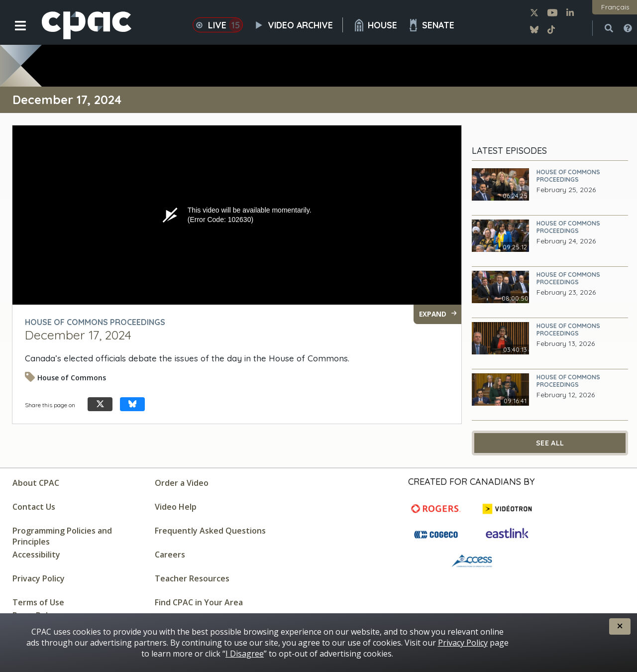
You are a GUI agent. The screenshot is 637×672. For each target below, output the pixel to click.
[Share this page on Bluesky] (132, 404)
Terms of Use (38, 602)
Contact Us (34, 507)
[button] (14, 33)
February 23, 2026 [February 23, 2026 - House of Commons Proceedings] (566, 292)
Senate (431, 25)
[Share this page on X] (100, 404)
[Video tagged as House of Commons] (68, 381)
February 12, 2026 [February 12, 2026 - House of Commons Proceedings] (566, 395)
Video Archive (298, 25)
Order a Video (182, 483)
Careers (170, 555)
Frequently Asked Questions (210, 531)
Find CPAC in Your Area (199, 602)
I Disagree (245, 654)
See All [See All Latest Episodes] (550, 443)
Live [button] (218, 25)
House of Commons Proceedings (568, 176)
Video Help (176, 507)
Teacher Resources (192, 578)
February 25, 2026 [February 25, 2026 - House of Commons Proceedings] (566, 190)
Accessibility (36, 555)
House (375, 25)
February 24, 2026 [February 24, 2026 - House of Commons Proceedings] (566, 241)
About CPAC (36, 483)
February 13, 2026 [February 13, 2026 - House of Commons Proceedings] (566, 344)
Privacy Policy (39, 578)
